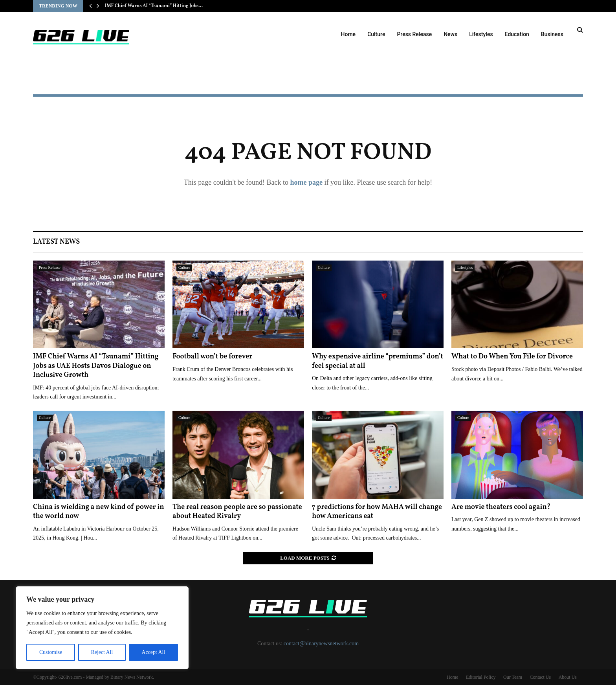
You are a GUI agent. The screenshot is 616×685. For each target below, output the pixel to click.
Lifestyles (481, 34)
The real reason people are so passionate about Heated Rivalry (237, 512)
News (450, 34)
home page (306, 182)
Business (552, 34)
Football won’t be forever (212, 357)
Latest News (56, 242)
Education (517, 34)
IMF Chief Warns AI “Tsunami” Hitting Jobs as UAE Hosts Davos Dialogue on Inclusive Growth (96, 366)
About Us (568, 677)
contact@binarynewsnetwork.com (321, 644)
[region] (102, 628)
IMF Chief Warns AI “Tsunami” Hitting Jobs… (154, 6)
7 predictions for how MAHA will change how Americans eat (377, 512)
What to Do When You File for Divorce (512, 357)
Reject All (102, 652)
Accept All (153, 652)
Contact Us (540, 677)
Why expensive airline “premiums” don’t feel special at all (378, 361)
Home (348, 34)
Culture (376, 34)
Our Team (513, 677)
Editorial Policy (481, 677)
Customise (50, 652)
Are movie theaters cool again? (501, 507)
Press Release (414, 34)
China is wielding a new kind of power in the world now (99, 512)
